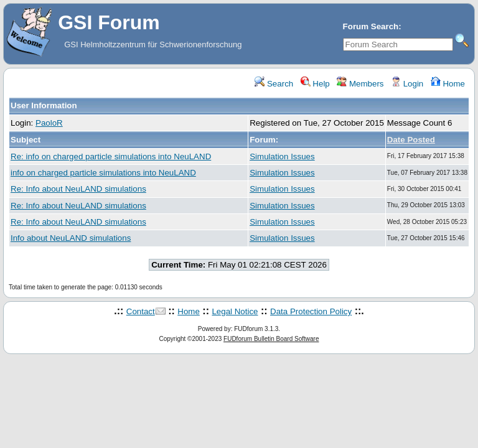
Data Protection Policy (311, 311)
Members (360, 84)
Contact (141, 311)
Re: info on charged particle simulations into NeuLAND (111, 156)
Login (407, 84)
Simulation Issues (282, 156)
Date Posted (411, 140)
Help (315, 84)
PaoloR (49, 123)
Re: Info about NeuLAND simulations (78, 189)
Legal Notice (235, 311)
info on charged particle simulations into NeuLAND (103, 173)
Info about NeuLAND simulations (71, 238)
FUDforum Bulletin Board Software (271, 339)
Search (274, 84)
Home (448, 84)
